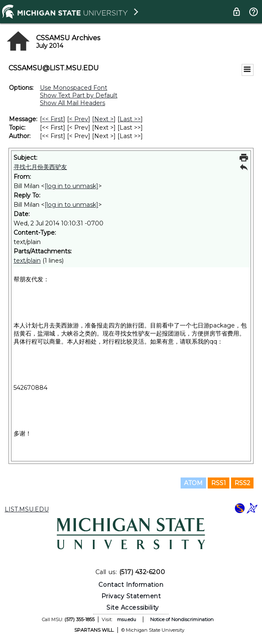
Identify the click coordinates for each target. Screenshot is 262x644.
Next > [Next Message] (104, 119)
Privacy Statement (131, 596)
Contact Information (131, 585)
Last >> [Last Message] (130, 119)
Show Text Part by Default (79, 95)
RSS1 (219, 483)
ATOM (193, 483)
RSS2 (242, 483)
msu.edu (127, 619)
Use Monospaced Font (74, 88)
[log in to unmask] (71, 186)
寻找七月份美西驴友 (40, 167)
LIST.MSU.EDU (27, 509)
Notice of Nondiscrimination (182, 619)
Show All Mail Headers (72, 103)
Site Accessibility (133, 608)
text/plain (27, 261)
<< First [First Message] (53, 119)
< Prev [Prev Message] (79, 119)
